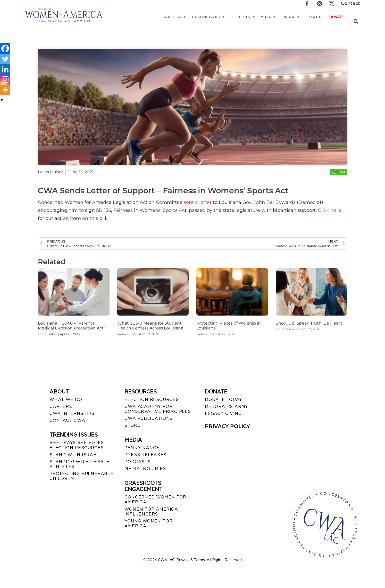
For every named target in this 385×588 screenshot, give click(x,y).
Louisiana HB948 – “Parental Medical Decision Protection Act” (72, 326)
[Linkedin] (5, 69)
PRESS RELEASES (145, 455)
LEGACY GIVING (223, 413)
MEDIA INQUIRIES (145, 469)
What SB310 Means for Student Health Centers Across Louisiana (150, 326)
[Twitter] (5, 59)
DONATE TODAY (224, 400)
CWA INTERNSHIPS (72, 413)
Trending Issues (208, 17)
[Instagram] (5, 79)
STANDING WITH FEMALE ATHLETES (79, 464)
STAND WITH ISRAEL (74, 455)
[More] (5, 90)
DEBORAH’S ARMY (227, 406)
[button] (356, 21)
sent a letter (198, 202)
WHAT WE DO (66, 400)
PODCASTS (137, 462)
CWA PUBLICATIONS (149, 418)
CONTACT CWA (67, 420)
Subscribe (315, 17)
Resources (242, 17)
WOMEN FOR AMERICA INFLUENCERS (151, 512)
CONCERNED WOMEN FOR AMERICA (155, 500)
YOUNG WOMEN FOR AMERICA (148, 523)
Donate (336, 17)
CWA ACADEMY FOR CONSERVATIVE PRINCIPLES (158, 409)
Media (268, 17)
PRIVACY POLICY (227, 426)
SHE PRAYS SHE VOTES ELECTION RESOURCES (77, 445)
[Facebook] (5, 49)
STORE (132, 425)
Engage (290, 17)
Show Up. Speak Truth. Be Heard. (310, 323)
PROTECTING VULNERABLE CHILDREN (81, 476)
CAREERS (61, 406)
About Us (175, 17)
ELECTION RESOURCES (152, 400)
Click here (330, 210)
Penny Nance (142, 448)
